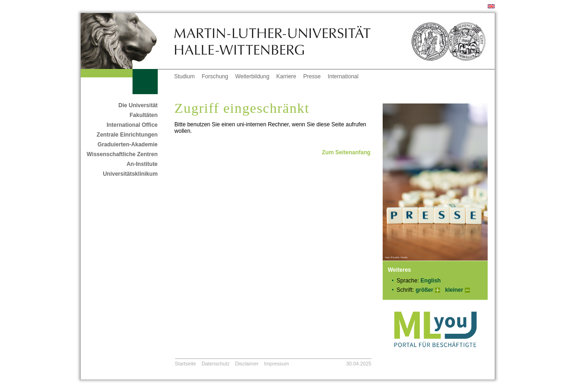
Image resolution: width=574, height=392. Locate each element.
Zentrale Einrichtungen (127, 135)
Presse (312, 76)
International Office (132, 125)
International (343, 76)
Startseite (186, 364)
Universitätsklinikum (130, 174)
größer (424, 290)
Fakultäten (144, 115)
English (430, 281)
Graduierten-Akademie (128, 144)
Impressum (276, 364)
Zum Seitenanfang (346, 152)
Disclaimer (247, 364)
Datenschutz (216, 364)
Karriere (286, 76)
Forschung (215, 76)
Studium (184, 76)
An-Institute (142, 164)
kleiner (454, 290)
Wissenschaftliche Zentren (122, 154)
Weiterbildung (252, 76)
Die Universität (138, 105)
